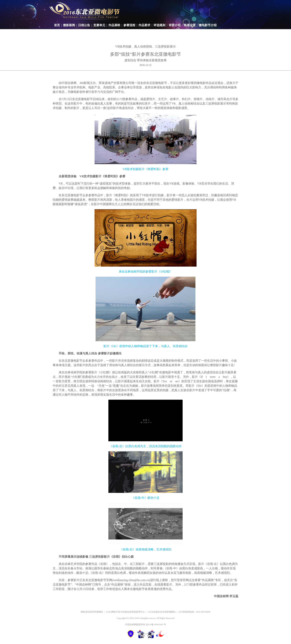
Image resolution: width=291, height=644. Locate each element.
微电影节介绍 (208, 25)
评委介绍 (175, 25)
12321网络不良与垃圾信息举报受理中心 (125, 612)
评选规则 (159, 25)
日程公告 (84, 25)
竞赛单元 (99, 25)
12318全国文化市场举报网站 (162, 612)
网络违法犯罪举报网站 (92, 612)
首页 (57, 25)
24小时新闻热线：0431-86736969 (194, 612)
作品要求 (144, 25)
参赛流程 (129, 25)
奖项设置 (190, 25)
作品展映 (114, 25)
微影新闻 (69, 25)
